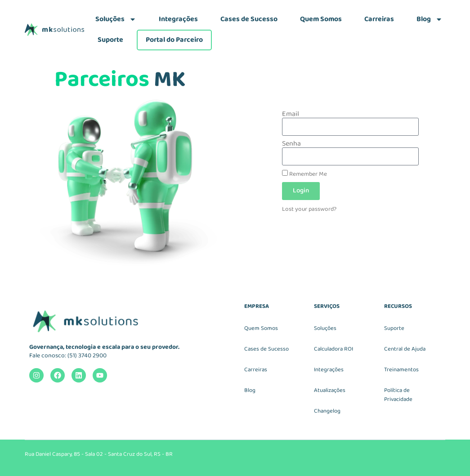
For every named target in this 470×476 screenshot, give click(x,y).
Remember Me (304, 174)
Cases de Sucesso (249, 19)
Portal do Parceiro (174, 40)
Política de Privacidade (398, 395)
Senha (291, 144)
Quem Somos (321, 19)
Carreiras (379, 19)
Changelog (327, 411)
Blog (430, 19)
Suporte (110, 40)
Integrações (178, 19)
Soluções (116, 19)
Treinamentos (401, 370)
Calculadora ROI (333, 349)
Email (291, 114)
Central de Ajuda (405, 349)
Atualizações (330, 390)
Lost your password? (309, 209)
